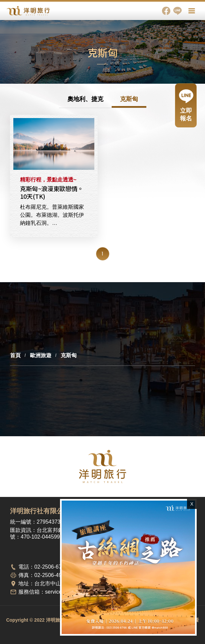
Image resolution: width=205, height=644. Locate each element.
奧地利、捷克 (85, 99)
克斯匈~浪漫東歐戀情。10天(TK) (54, 144)
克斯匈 (129, 99)
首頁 (15, 355)
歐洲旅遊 (41, 355)
